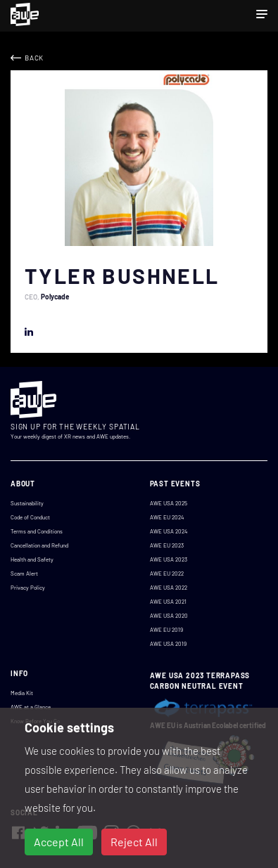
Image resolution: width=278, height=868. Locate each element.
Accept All (59, 842)
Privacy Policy (28, 588)
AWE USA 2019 (168, 644)
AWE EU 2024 (167, 517)
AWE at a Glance (31, 707)
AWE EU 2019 (166, 630)
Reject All (134, 842)
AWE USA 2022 (169, 588)
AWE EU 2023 (167, 545)
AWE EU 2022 (167, 574)
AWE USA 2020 (169, 616)
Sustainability (27, 503)
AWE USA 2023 (169, 559)
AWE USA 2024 (169, 531)
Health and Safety (32, 559)
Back (34, 58)
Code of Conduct (30, 517)
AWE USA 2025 (169, 503)
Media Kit (22, 693)
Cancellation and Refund (39, 545)
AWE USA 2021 (168, 602)
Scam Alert (24, 574)
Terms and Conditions (37, 531)
